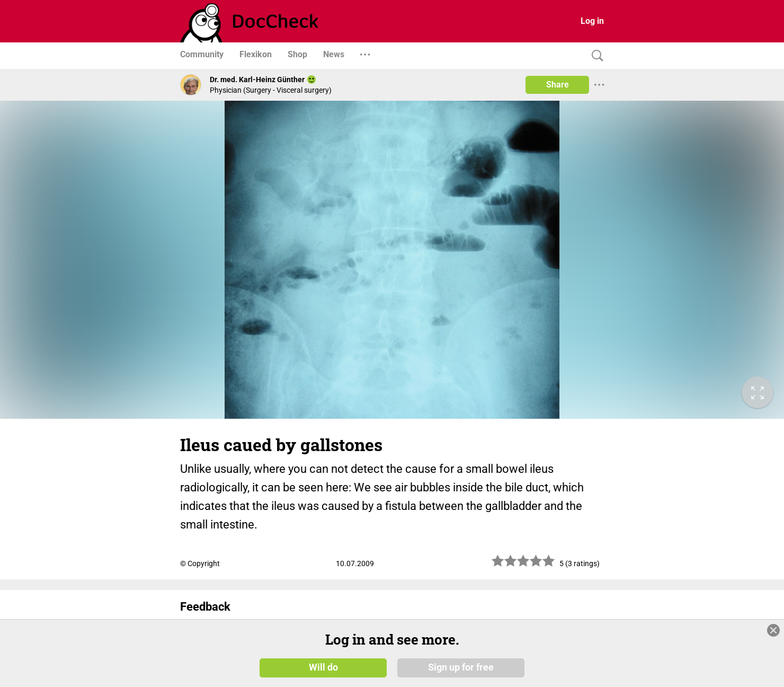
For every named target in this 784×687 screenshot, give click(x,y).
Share (558, 85)
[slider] (523, 565)
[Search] (595, 56)
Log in (592, 21)
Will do (323, 667)
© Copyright (200, 563)
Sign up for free (461, 667)
